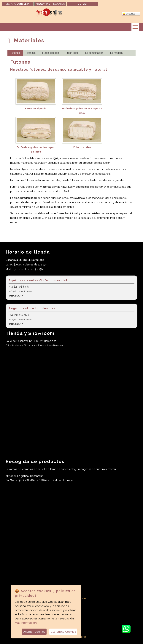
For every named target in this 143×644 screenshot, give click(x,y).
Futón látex (72, 53)
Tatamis (31, 53)
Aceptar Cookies (34, 632)
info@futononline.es (20, 291)
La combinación (94, 53)
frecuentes (50, 4)
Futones (15, 53)
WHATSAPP (16, 296)
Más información (26, 623)
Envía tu (18, 4)
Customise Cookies (63, 632)
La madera (116, 53)
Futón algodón (51, 53)
